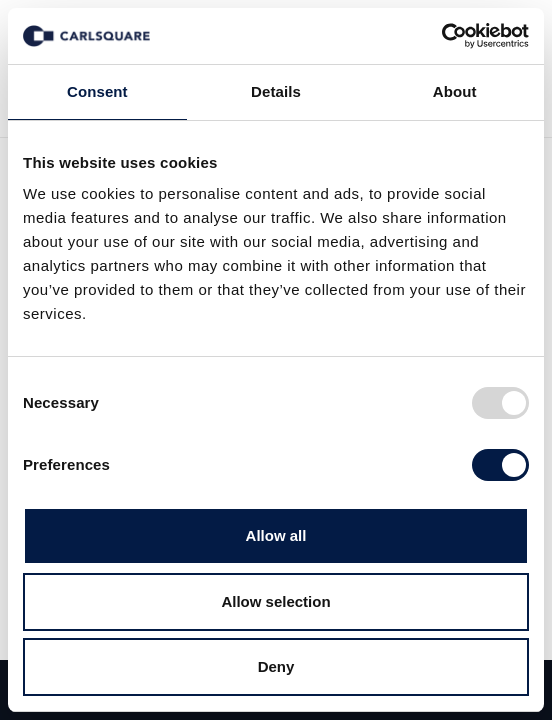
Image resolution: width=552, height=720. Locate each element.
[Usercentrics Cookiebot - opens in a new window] (441, 36)
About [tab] (455, 91)
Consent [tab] (97, 91)
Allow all (276, 535)
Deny (276, 666)
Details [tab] (276, 91)
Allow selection (275, 601)
